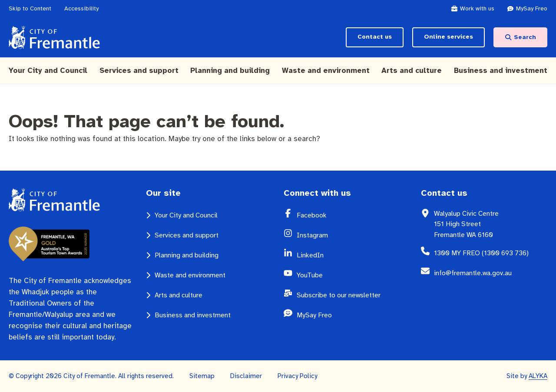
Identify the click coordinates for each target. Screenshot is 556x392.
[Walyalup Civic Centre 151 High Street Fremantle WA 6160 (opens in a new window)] (491, 224)
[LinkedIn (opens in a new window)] (353, 255)
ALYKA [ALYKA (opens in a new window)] (538, 376)
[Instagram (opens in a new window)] (353, 235)
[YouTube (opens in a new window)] (353, 275)
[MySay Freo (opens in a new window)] (532, 9)
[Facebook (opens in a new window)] (353, 215)
